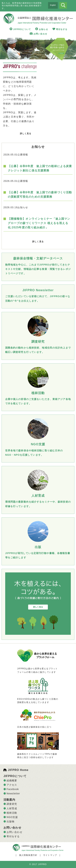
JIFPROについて (22, 29)
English (53, 5)
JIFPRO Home (18, 770)
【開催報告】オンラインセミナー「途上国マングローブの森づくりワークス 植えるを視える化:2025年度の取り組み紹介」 (39, 223)
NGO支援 (12, 817)
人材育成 (12, 808)
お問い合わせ (40, 34)
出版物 (10, 821)
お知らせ (43, 29)
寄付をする (62, 29)
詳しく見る (26, 134)
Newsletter (13, 793)
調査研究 (12, 804)
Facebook (13, 789)
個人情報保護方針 (28, 855)
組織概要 (12, 780)
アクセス (12, 785)
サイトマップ (50, 855)
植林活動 (12, 813)
